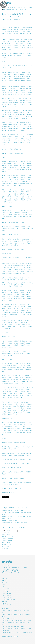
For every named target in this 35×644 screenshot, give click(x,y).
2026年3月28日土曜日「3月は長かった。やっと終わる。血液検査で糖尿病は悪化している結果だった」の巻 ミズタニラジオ (17, 622)
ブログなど (5, 535)
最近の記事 (5, 608)
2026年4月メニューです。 (9, 618)
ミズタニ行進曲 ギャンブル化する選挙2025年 (14, 523)
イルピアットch (6, 537)
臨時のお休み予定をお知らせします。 (12, 636)
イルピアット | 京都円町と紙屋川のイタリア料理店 (7, 562)
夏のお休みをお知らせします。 (10, 521)
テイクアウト (5, 545)
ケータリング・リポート (8, 533)
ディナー (4, 547)
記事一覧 (4, 578)
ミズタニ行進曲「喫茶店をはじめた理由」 (13, 511)
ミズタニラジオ (6, 539)
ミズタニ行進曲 (6, 541)
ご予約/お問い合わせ (8, 599)
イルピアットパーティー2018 (6, 7)
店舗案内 (4, 602)
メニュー (4, 543)
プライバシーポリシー (9, 604)
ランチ (4, 549)
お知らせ (4, 531)
